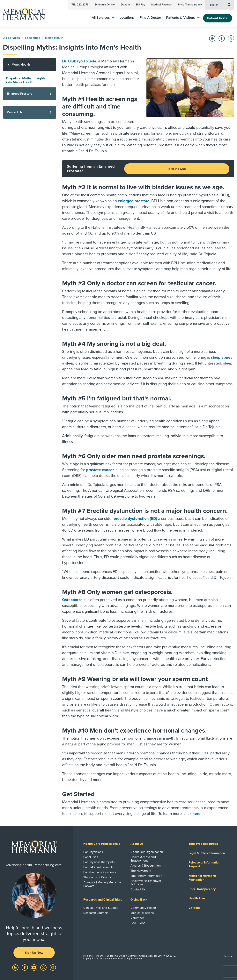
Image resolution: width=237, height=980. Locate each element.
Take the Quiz (177, 169)
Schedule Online (105, 5)
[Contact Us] (30, 112)
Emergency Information (146, 876)
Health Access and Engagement (143, 859)
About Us (137, 844)
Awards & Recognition (146, 866)
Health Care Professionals (102, 844)
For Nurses (91, 857)
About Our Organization (147, 852)
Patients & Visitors (183, 18)
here (196, 814)
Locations (127, 18)
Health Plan (197, 898)
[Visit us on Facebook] (25, 967)
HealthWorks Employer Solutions (146, 883)
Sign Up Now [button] (34, 953)
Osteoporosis (74, 600)
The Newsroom (141, 871)
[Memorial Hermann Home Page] (22, 14)
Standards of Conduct (98, 877)
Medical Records (162, 5)
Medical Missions (142, 913)
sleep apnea (222, 357)
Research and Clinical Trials (103, 900)
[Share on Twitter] (231, 38)
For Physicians (93, 852)
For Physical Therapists (99, 862)
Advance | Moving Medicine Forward (102, 884)
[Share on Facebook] (222, 38)
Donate (125, 5)
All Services (103, 18)
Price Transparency (190, 5)
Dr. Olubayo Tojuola (79, 61)
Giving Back (139, 900)
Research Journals (96, 913)
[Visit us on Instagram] (53, 967)
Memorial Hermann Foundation (202, 878)
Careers (194, 908)
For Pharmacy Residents (100, 872)
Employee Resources (203, 844)
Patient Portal (218, 18)
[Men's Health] (30, 65)
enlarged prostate (134, 201)
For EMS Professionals (98, 867)
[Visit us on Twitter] (44, 967)
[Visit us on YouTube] (34, 967)
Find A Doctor (150, 18)
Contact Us (138, 889)
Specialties (32, 38)
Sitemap (228, 956)
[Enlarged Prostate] (30, 94)
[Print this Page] (212, 38)
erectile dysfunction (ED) (135, 519)
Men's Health (54, 38)
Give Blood (138, 923)
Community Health (143, 908)
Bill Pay (141, 5)
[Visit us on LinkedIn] (16, 967)
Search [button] (220, 4)
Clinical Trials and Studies (101, 908)
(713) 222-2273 (80, 5)
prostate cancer (100, 470)
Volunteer (137, 918)
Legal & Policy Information (207, 853)
